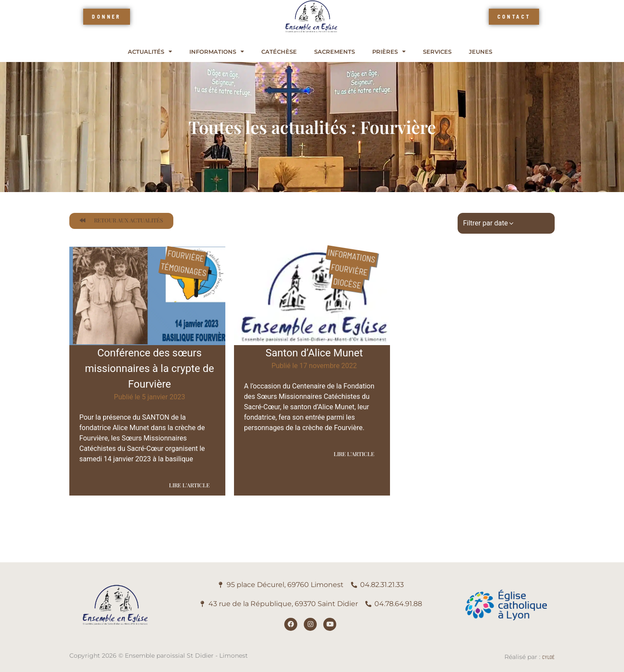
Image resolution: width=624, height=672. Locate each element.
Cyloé (548, 657)
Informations (217, 52)
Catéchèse (279, 52)
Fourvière (186, 256)
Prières (389, 52)
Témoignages (184, 269)
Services (437, 52)
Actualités (150, 52)
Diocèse (347, 283)
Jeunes (481, 52)
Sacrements (335, 52)
